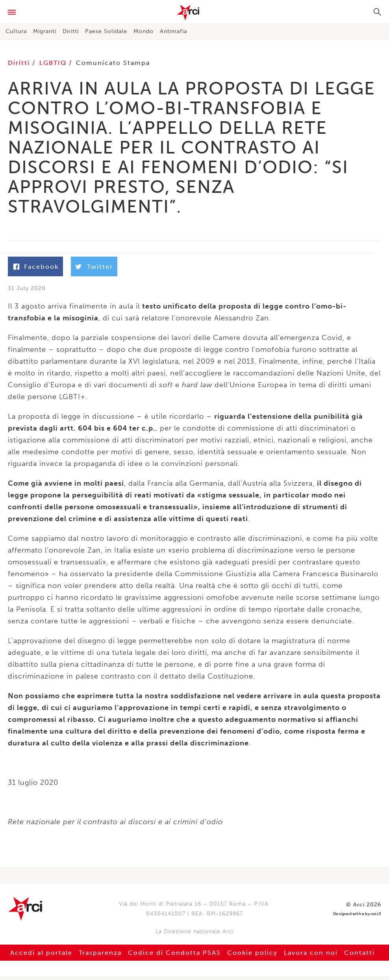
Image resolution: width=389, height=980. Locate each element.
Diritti (71, 31)
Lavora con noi (311, 956)
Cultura (16, 31)
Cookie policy (252, 956)
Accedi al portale (41, 956)
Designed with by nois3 (357, 918)
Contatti (359, 956)
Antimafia (173, 31)
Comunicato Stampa (113, 63)
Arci (194, 13)
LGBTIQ (54, 63)
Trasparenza (100, 956)
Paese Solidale (106, 31)
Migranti (45, 31)
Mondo (144, 31)
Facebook (41, 267)
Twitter (100, 267)
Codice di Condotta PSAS (174, 956)
